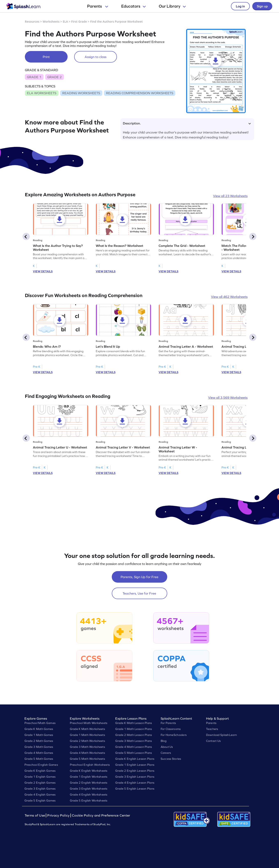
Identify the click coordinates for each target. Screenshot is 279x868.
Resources (32, 21)
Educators (133, 6)
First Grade (79, 21)
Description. (187, 123)
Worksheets (51, 21)
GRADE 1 (34, 77)
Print (46, 57)
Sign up (262, 6)
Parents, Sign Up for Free (139, 577)
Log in (240, 6)
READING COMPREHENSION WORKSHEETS (140, 93)
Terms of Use (35, 815)
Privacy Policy (58, 815)
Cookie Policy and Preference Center (101, 815)
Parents (98, 6)
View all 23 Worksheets (230, 196)
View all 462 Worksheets (229, 297)
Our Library (172, 6)
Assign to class (96, 57)
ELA (65, 21)
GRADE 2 (54, 77)
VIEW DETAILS (43, 271)
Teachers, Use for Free (139, 593)
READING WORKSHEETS (81, 93)
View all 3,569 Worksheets (228, 397)
